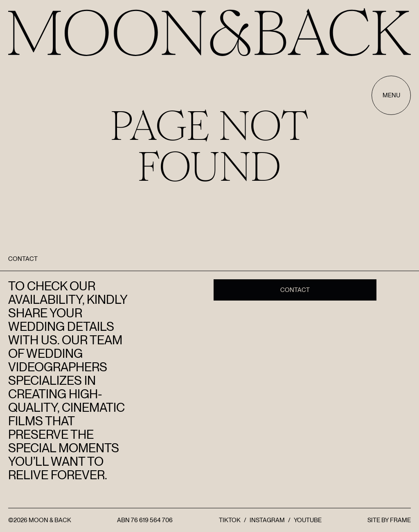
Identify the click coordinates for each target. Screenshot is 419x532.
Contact (295, 290)
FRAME (400, 520)
